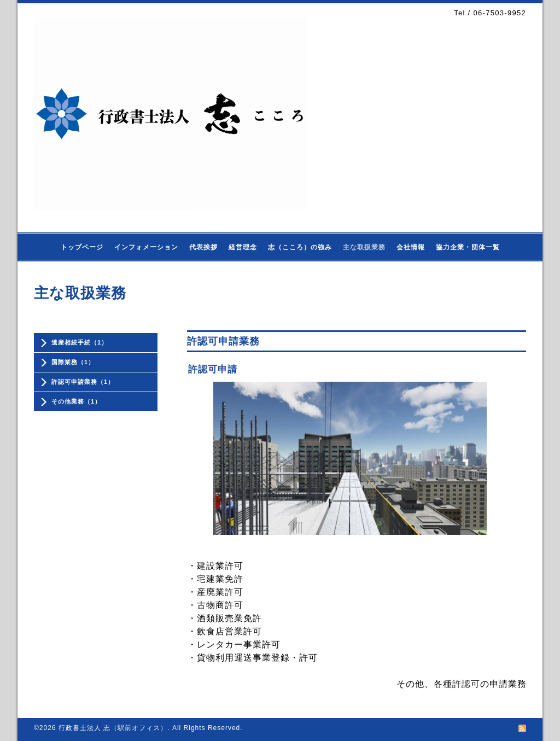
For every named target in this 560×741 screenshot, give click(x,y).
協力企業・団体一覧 (468, 247)
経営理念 (243, 247)
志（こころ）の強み (300, 247)
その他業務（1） (76, 401)
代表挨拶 (203, 247)
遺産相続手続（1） (80, 342)
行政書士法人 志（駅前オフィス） (113, 728)
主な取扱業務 (364, 247)
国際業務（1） (73, 362)
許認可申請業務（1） (83, 382)
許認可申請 (213, 369)
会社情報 (411, 247)
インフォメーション (146, 247)
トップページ (82, 247)
